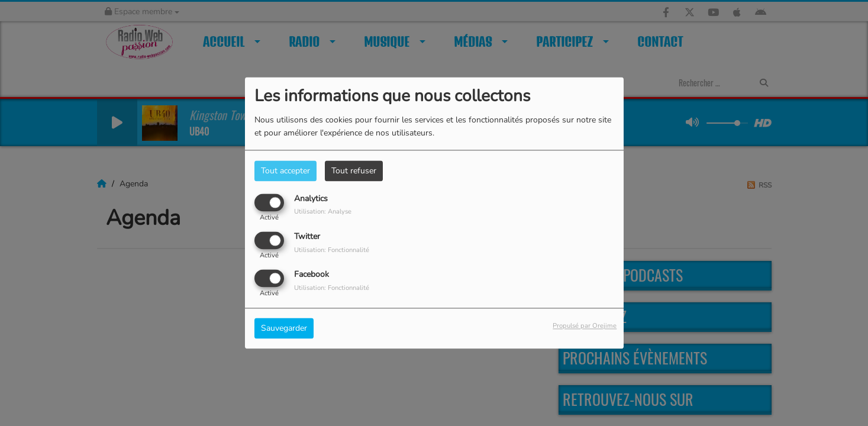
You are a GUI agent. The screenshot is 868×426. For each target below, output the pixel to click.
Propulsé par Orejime (585, 326)
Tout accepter (285, 171)
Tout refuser (354, 171)
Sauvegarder (284, 329)
